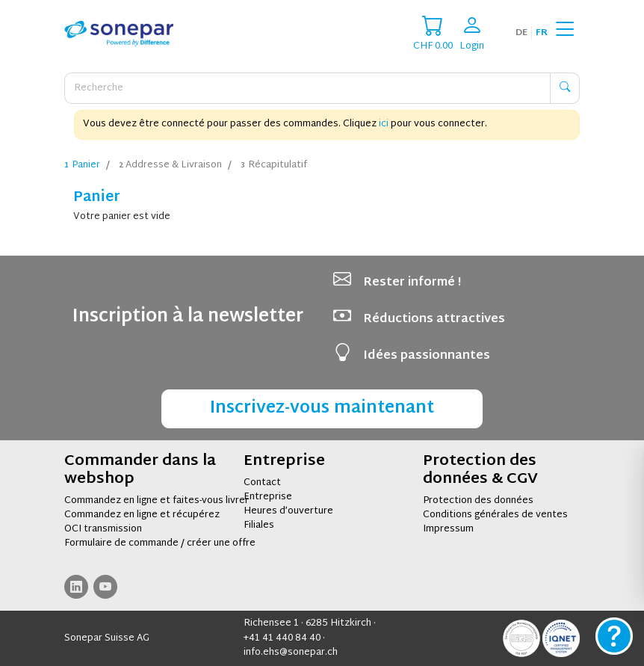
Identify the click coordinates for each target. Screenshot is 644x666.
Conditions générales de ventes (495, 515)
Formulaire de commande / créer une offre (160, 543)
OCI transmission (103, 529)
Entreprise (268, 497)
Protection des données (478, 501)
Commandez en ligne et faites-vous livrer (157, 501)
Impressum (448, 529)
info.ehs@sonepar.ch (291, 653)
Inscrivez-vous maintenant (322, 408)
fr (542, 33)
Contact (262, 483)
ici (384, 124)
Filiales (259, 525)
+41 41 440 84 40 (282, 638)
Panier (82, 166)
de (521, 33)
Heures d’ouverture (288, 511)
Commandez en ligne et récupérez (142, 515)
